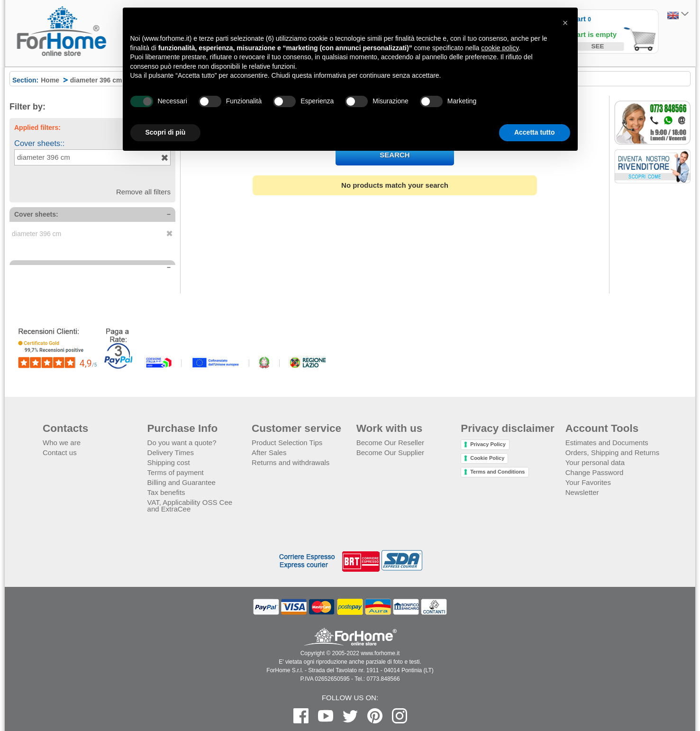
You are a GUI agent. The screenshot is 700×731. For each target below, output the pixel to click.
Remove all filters (143, 192)
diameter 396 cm (44, 157)
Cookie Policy (487, 458)
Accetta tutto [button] (535, 132)
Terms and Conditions (497, 472)
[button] (565, 23)
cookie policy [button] (500, 48)
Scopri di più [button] (166, 132)
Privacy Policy (488, 444)
